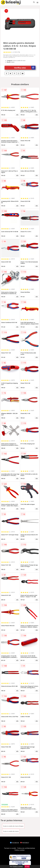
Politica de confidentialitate (26, 848)
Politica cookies (20, 850)
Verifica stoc (25, 68)
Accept (27, 866)
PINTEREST (25, 843)
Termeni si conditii (10, 848)
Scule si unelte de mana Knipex (13, 826)
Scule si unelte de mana (11, 831)
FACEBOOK (15, 843)
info (17, 115)
